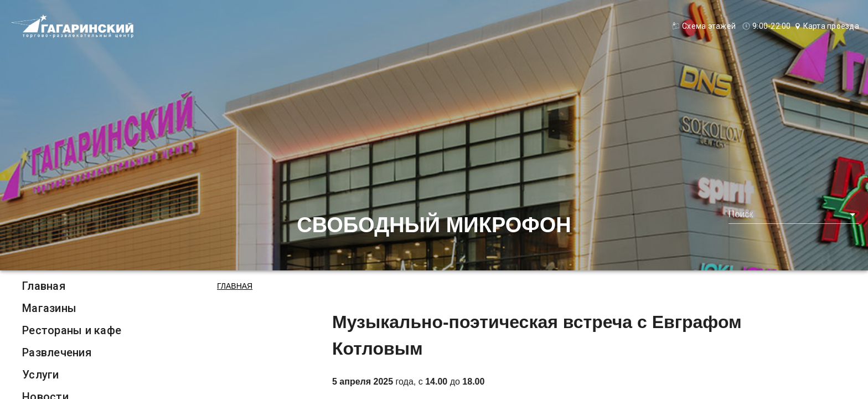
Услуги (41, 375)
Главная (44, 286)
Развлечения (57, 352)
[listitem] (72, 286)
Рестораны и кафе (72, 330)
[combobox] (794, 214)
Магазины (49, 308)
